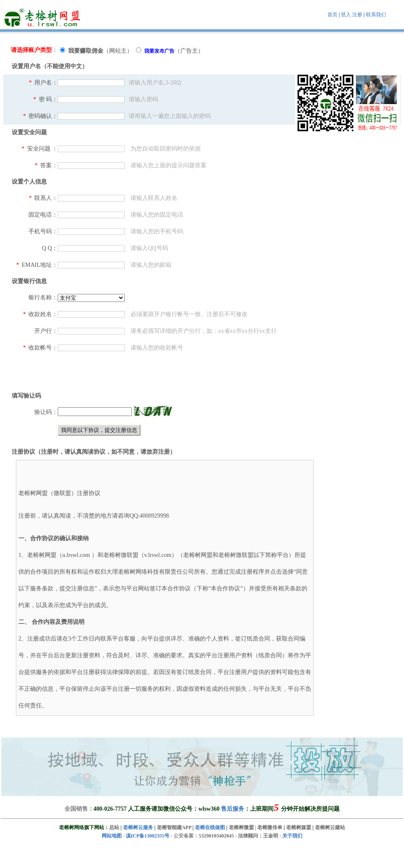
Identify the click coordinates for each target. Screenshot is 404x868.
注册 (357, 15)
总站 (114, 827)
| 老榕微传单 (268, 827)
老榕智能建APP (174, 827)
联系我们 (376, 15)
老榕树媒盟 (299, 827)
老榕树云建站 (330, 827)
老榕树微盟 (241, 827)
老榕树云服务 (138, 827)
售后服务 (233, 809)
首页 (332, 15)
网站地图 (112, 836)
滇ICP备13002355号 (148, 836)
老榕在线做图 (210, 827)
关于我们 (292, 836)
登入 (346, 15)
